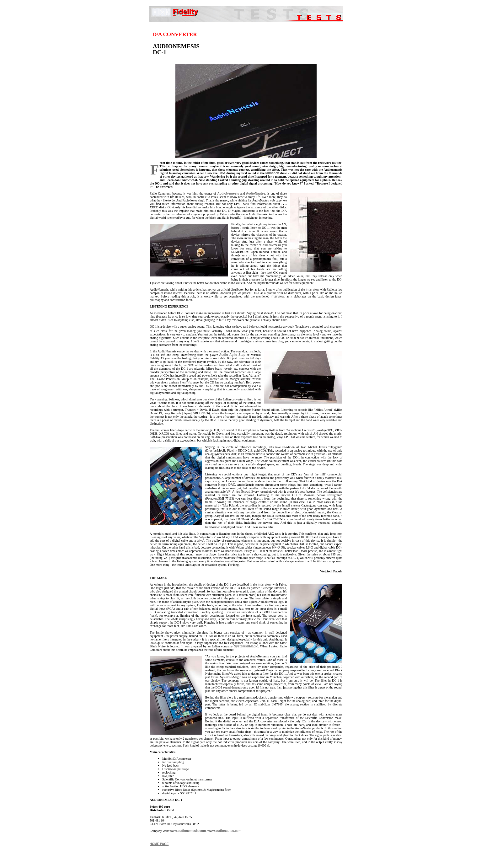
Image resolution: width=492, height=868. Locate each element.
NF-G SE (278, 547)
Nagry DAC (227, 485)
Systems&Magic (246, 646)
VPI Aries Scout (238, 492)
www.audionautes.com (224, 831)
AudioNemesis (228, 193)
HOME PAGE (159, 844)
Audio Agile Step (232, 355)
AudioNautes (256, 193)
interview (312, 289)
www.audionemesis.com (188, 831)
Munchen (272, 173)
